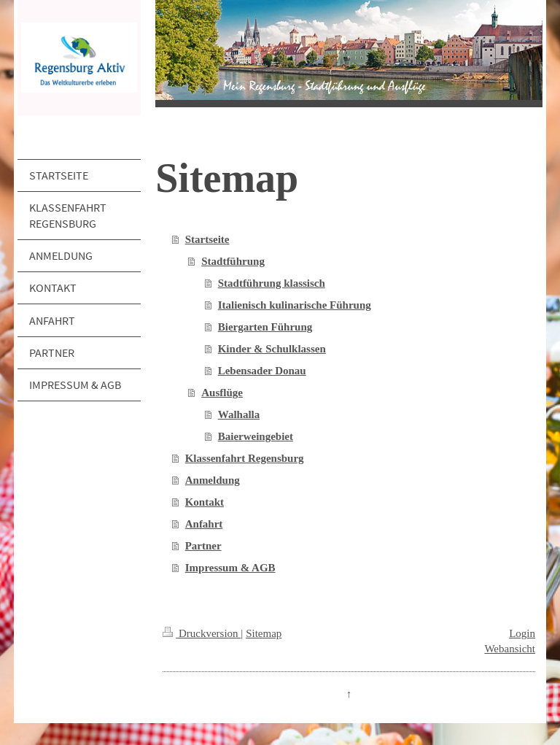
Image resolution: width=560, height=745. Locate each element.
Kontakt (205, 502)
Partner (203, 546)
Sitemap (264, 633)
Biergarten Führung (265, 327)
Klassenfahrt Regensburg (245, 458)
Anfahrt (204, 524)
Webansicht (510, 649)
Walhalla (239, 414)
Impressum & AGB (230, 568)
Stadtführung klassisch (272, 283)
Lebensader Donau (262, 371)
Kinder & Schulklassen (272, 349)
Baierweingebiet (256, 436)
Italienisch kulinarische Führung (295, 305)
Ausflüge (222, 393)
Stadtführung (233, 261)
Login (522, 633)
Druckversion (202, 633)
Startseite (207, 239)
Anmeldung (213, 480)
